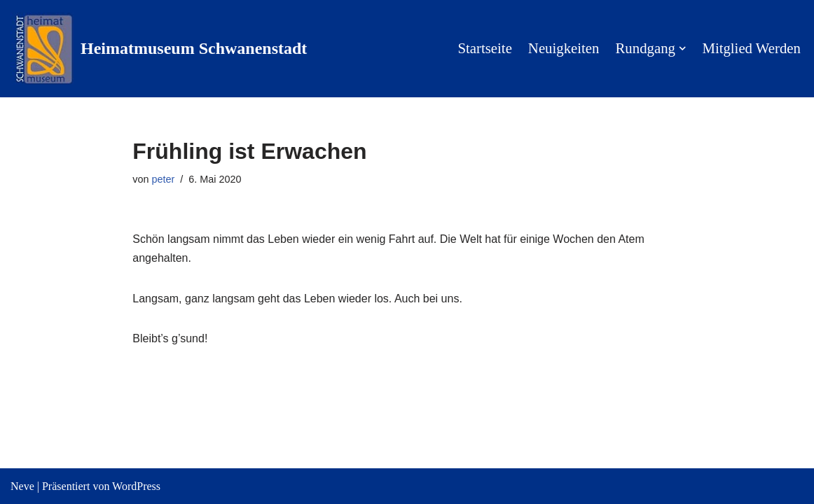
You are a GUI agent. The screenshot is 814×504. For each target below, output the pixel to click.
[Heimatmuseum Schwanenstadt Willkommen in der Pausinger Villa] (159, 49)
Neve (22, 486)
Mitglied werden (751, 48)
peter (164, 179)
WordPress (136, 486)
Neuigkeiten (564, 48)
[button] (682, 48)
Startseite (484, 48)
